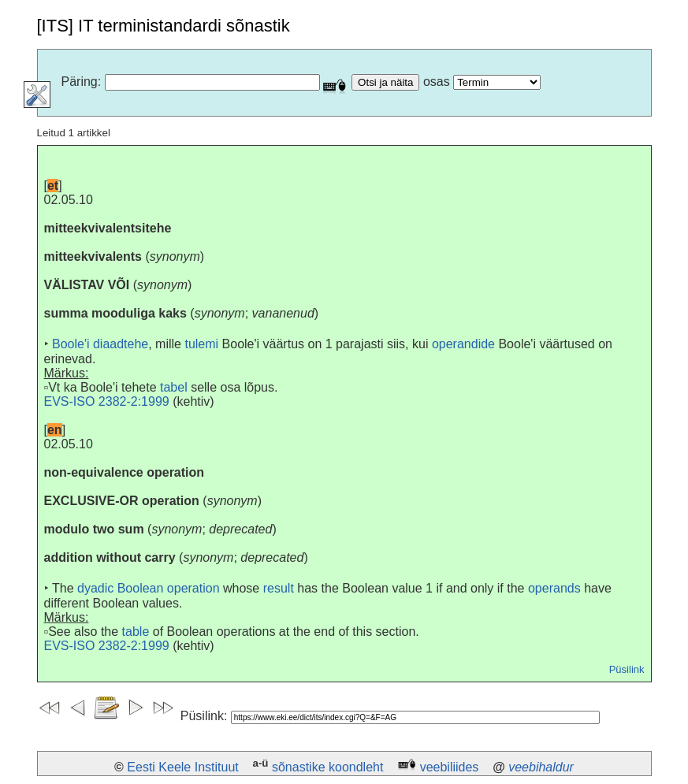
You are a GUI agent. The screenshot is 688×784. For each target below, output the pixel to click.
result (279, 588)
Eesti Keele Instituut (182, 767)
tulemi (201, 344)
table (136, 632)
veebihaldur (541, 767)
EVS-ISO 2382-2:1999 (107, 401)
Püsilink (627, 669)
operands (554, 588)
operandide (463, 344)
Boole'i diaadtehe (100, 344)
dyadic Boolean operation (149, 588)
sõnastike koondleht (327, 767)
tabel (174, 387)
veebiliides (450, 767)
